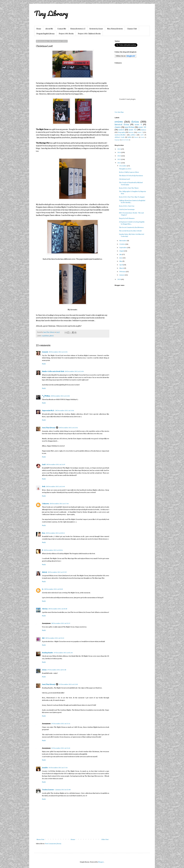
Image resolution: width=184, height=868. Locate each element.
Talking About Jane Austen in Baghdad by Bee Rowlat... (132, 201)
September (123, 247)
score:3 (121, 129)
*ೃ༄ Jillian (46, 396)
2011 (119, 163)
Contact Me (62, 29)
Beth (44, 486)
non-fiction (129, 127)
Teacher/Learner (48, 789)
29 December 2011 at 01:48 (57, 670)
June (121, 258)
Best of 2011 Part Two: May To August (132, 197)
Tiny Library (51, 13)
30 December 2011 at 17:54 (58, 767)
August (122, 251)
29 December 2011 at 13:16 (61, 723)
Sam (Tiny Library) (49, 427)
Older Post (105, 839)
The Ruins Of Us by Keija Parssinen (131, 175)
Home (39, 29)
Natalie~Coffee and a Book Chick (53, 371)
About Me (49, 29)
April (121, 265)
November (123, 240)
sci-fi (142, 135)
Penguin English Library (45, 33)
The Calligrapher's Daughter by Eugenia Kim (132, 192)
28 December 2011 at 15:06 (65, 410)
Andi (44, 464)
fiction (135, 121)
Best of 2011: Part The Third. (129, 188)
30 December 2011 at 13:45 (61, 748)
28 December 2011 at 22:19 (61, 623)
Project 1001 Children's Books (89, 33)
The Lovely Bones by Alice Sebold (130, 231)
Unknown (45, 503)
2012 (119, 159)
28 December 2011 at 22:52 (55, 638)
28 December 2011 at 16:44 (55, 486)
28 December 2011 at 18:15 (55, 533)
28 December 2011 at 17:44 (59, 503)
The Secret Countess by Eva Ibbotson (131, 227)
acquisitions (45, 336)
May (121, 261)
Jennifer (45, 767)
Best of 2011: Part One (127, 206)
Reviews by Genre (96, 29)
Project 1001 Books (66, 33)
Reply (44, 364)
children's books (120, 137)
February (123, 271)
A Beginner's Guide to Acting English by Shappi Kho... (132, 223)
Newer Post (40, 839)
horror (131, 132)
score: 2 (140, 132)
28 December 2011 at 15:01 (58, 352)
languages (117, 140)
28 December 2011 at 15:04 (74, 371)
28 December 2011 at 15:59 (56, 464)
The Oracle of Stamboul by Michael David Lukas (131, 183)
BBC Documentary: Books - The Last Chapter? (131, 214)
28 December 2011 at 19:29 (57, 572)
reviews (119, 121)
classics (118, 127)
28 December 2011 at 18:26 (53, 550)
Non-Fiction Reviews (115, 29)
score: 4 (138, 124)
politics (133, 135)
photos (52, 336)
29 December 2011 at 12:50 (68, 684)
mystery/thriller (120, 135)
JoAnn (44, 670)
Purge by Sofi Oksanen (127, 218)
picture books (125, 140)
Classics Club (132, 29)
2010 (119, 279)
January (122, 275)
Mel (43, 638)
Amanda (45, 352)
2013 (119, 156)
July (121, 254)
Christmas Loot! (124, 179)
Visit (119, 112)
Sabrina (45, 609)
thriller (129, 137)
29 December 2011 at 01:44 (63, 652)
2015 (119, 149)
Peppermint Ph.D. (48, 410)
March (122, 268)
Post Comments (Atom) (53, 843)
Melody (44, 572)
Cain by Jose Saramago (127, 209)
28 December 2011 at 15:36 (68, 427)
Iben (44, 533)
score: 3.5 (142, 127)
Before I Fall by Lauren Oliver (129, 172)
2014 (119, 152)
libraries (136, 137)
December (123, 166)
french (143, 137)
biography (121, 132)
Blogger (101, 862)
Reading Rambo (48, 652)
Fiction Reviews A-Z (78, 29)
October (122, 244)
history (144, 130)
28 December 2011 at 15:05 (60, 396)
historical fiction (122, 124)
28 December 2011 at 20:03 (54, 589)
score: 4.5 (133, 129)
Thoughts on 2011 (125, 169)
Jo (43, 589)
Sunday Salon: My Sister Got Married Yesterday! (132, 235)
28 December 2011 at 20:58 (58, 609)
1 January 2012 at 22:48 (63, 789)
